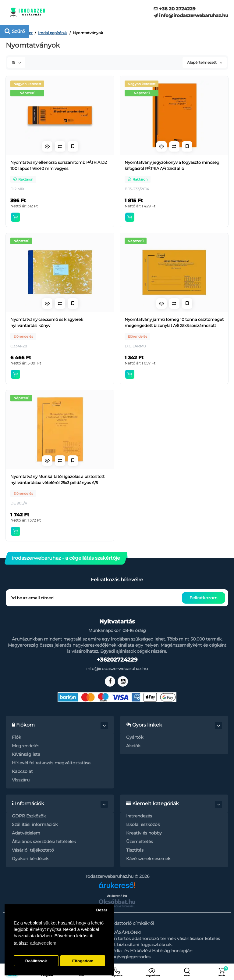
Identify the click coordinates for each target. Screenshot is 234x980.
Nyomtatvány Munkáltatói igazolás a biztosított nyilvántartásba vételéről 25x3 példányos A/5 (57, 479)
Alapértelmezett (205, 62)
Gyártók (135, 737)
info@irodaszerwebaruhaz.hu (191, 15)
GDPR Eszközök (29, 816)
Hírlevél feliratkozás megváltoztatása (51, 763)
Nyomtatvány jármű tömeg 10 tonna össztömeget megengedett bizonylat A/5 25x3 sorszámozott (174, 322)
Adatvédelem (26, 833)
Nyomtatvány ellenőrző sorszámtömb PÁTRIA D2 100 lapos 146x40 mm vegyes (58, 165)
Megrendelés (26, 746)
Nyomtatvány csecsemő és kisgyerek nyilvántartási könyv (47, 322)
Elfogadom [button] (83, 961)
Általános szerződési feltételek (44, 842)
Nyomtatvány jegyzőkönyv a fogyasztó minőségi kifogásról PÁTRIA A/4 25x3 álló (173, 165)
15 (16, 62)
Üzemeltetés (140, 842)
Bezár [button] (102, 910)
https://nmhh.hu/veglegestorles (117, 957)
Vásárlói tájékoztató (33, 850)
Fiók (16, 737)
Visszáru (21, 780)
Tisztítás (135, 850)
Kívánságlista (26, 754)
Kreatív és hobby (144, 833)
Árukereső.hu (117, 896)
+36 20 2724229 (175, 9)
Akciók (133, 746)
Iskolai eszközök (143, 824)
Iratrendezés (139, 816)
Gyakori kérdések (30, 859)
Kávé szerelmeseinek (148, 859)
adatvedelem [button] (43, 943)
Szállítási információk (35, 824)
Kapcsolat (22, 771)
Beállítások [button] (36, 961)
